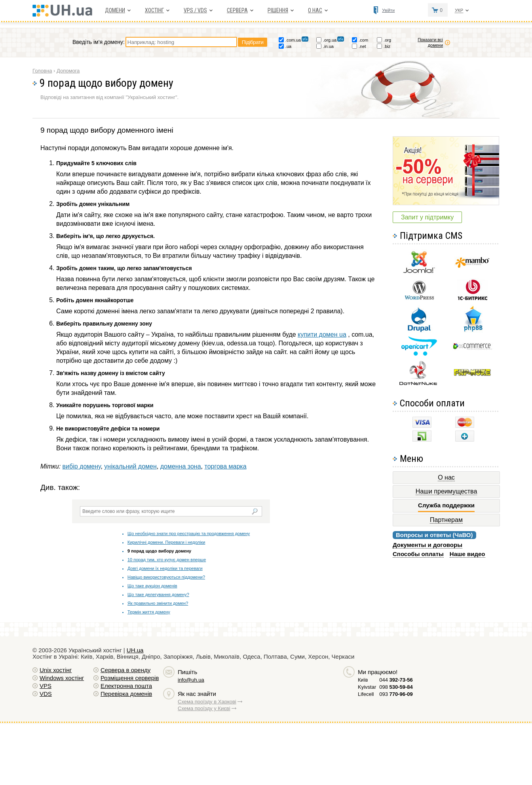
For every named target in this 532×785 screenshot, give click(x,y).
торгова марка (225, 466)
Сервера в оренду (125, 670)
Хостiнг (154, 10)
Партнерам (446, 520)
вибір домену (82, 466)
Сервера (237, 10)
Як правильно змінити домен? (158, 603)
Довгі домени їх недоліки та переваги (165, 568)
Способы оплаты (418, 554)
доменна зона (181, 466)
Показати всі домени (430, 42)
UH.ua (135, 650)
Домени (115, 10)
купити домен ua (322, 334)
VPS (46, 686)
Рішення (278, 10)
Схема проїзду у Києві (204, 708)
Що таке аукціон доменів (152, 586)
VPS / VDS (195, 10)
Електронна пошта (126, 686)
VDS (46, 694)
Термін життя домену (149, 612)
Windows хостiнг (62, 678)
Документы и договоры (427, 545)
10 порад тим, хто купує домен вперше (167, 560)
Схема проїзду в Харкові (207, 702)
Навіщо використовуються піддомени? (166, 577)
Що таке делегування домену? (158, 594)
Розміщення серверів (130, 678)
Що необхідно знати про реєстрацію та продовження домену (189, 533)
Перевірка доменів (126, 694)
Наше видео (467, 554)
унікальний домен (130, 466)
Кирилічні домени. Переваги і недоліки (166, 542)
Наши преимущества (446, 491)
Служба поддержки (446, 505)
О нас (315, 10)
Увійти (388, 10)
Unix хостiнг (56, 670)
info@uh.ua (191, 680)
